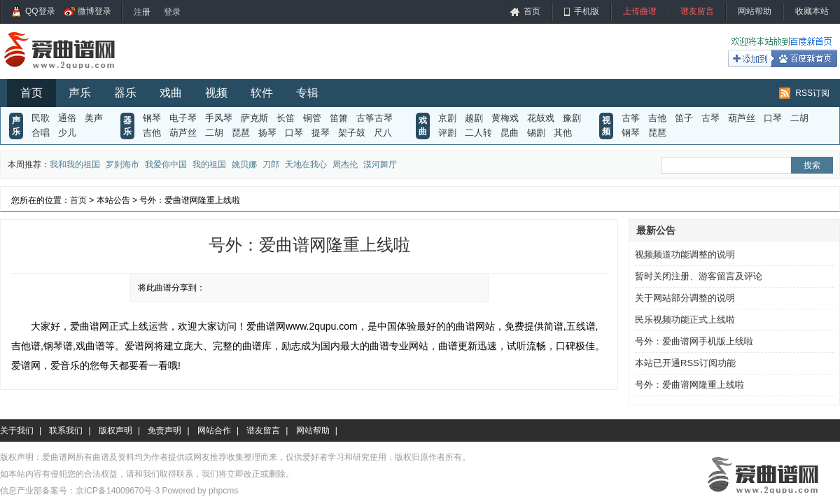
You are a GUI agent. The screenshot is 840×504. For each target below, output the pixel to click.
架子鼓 (352, 133)
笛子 (684, 118)
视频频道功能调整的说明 (685, 254)
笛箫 (339, 118)
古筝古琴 (374, 118)
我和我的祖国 (75, 164)
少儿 (67, 133)
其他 (563, 133)
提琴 (321, 133)
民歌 (41, 118)
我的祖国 (209, 164)
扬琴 (267, 133)
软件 (262, 93)
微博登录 (94, 11)
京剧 (447, 118)
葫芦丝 (183, 133)
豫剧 (572, 118)
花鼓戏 (541, 118)
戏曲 (171, 93)
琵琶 (241, 133)
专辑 (307, 93)
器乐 (125, 93)
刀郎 (271, 164)
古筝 (631, 118)
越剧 (474, 118)
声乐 (80, 93)
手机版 (587, 11)
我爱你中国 (166, 164)
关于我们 (17, 430)
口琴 (294, 133)
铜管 (312, 118)
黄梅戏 (505, 118)
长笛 (286, 118)
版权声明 (115, 430)
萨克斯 (254, 118)
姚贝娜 (244, 164)
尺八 (383, 133)
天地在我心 (306, 164)
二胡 (214, 133)
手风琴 (219, 118)
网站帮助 (755, 11)
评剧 (447, 133)
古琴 (710, 118)
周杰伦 (345, 164)
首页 (532, 11)
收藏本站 (812, 11)
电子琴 (183, 118)
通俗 (67, 118)
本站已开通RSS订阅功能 (685, 363)
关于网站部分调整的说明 (685, 298)
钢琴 (152, 118)
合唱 (41, 133)
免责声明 (164, 430)
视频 (216, 93)
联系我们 (66, 430)
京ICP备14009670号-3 (118, 491)
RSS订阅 (812, 93)
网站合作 (214, 430)
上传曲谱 (640, 11)
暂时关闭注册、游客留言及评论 (699, 276)
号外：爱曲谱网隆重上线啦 (689, 385)
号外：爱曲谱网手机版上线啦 (694, 341)
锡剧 (536, 133)
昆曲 (510, 133)
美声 (94, 118)
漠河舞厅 (380, 164)
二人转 (478, 133)
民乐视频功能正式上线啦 (685, 320)
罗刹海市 (122, 164)
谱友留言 (697, 11)
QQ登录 (40, 11)
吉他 (152, 133)
